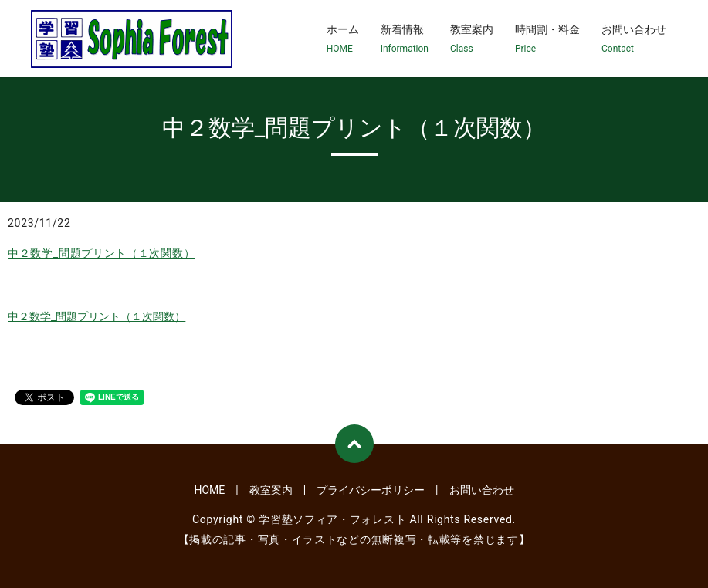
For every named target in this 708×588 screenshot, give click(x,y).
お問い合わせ (634, 39)
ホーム (343, 39)
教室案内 (472, 39)
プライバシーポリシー (371, 490)
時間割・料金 (547, 39)
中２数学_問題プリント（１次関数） (101, 253)
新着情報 (405, 39)
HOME (209, 490)
